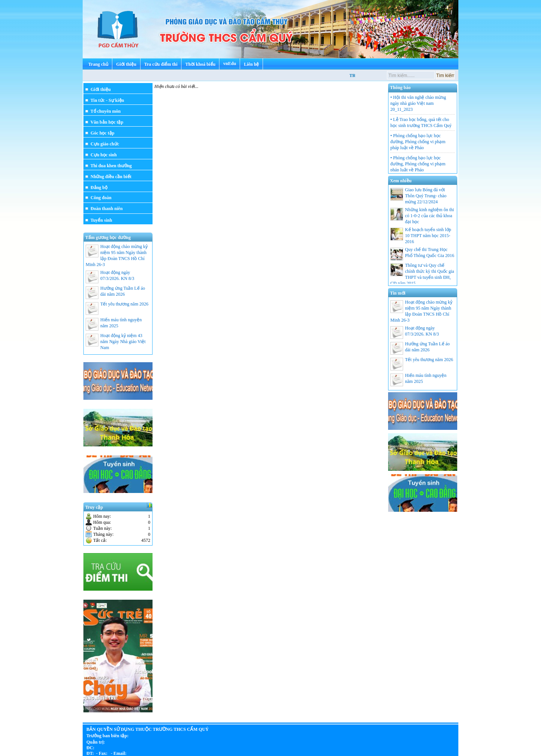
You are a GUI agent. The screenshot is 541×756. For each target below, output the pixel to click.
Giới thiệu (126, 64)
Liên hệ (251, 64)
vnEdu (230, 64)
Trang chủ (98, 64)
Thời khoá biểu (200, 64)
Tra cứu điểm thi (161, 64)
